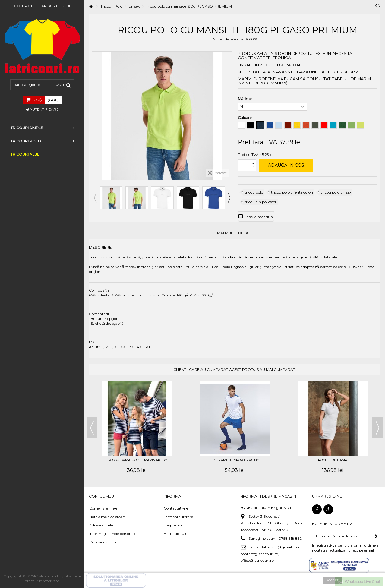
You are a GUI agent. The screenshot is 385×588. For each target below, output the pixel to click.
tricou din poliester (260, 202)
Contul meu (101, 496)
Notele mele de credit (107, 517)
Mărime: (246, 98)
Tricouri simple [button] (42, 128)
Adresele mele (101, 525)
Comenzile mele (103, 508)
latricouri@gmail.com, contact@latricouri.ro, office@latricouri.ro (271, 554)
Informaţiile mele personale (113, 534)
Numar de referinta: (228, 39)
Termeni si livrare (178, 517)
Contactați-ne (176, 508)
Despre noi (173, 525)
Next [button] (229, 198)
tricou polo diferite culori (292, 192)
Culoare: (246, 117)
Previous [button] (95, 198)
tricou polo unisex (336, 192)
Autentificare (42, 109)
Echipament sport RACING (235, 460)
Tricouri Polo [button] (42, 141)
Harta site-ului (54, 6)
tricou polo (254, 192)
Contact (23, 6)
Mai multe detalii (235, 233)
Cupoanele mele (103, 542)
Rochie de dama (333, 460)
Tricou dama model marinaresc (137, 460)
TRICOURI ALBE (25, 154)
